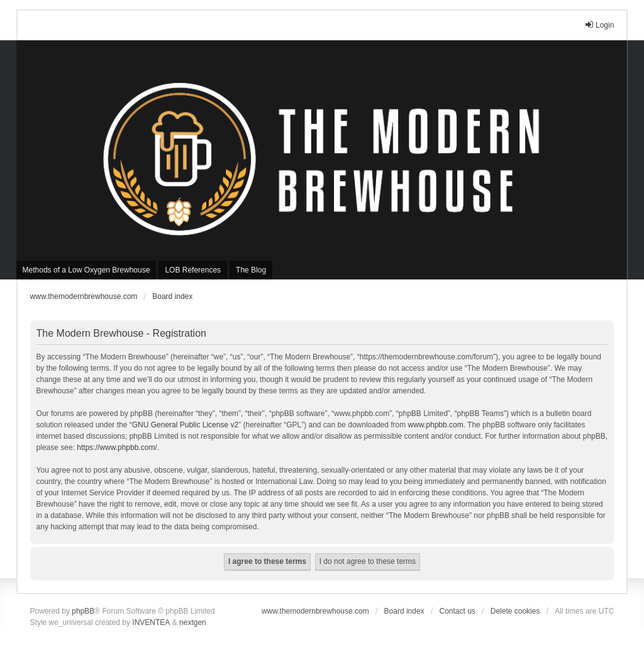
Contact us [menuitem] (457, 611)
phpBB (83, 611)
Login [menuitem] (599, 25)
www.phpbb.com (436, 425)
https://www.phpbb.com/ (117, 447)
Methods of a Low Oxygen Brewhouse (86, 270)
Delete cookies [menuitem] (515, 611)
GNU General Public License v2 (185, 425)
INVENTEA (151, 622)
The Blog (251, 270)
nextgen (193, 622)
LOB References (193, 270)
